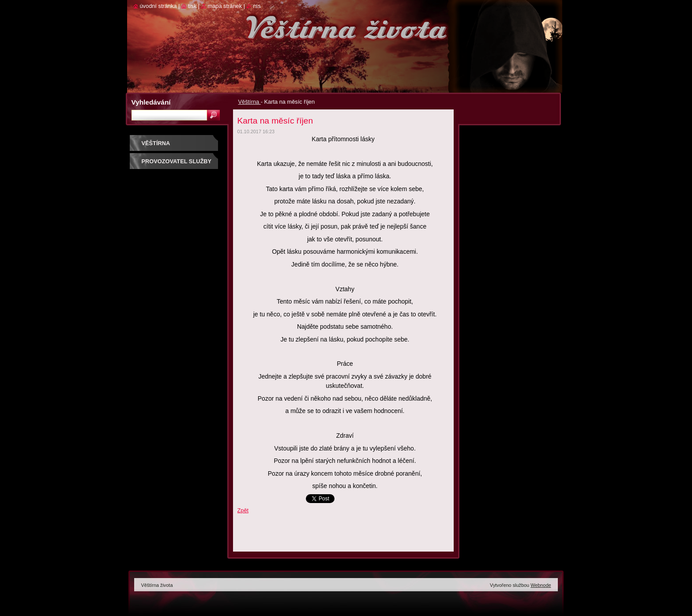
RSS (257, 6)
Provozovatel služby (177, 161)
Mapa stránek (225, 6)
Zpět (243, 510)
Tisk (192, 6)
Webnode (541, 585)
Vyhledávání (151, 102)
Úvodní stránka (158, 6)
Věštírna (250, 102)
